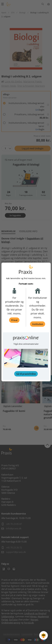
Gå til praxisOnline (26, 374)
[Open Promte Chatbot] (44, 635)
